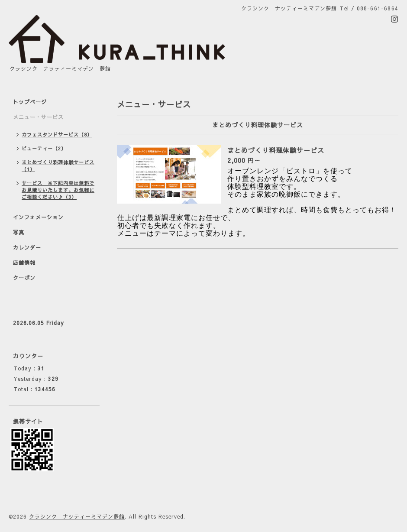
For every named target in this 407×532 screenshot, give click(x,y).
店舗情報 (24, 263)
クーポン (24, 278)
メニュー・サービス (38, 117)
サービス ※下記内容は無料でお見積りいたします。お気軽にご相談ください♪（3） (58, 190)
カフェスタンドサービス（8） (57, 135)
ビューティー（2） (44, 148)
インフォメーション (38, 217)
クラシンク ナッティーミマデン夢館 (77, 516)
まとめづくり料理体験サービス (276, 150)
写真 (19, 232)
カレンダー (27, 247)
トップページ (30, 102)
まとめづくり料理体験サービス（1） (58, 166)
